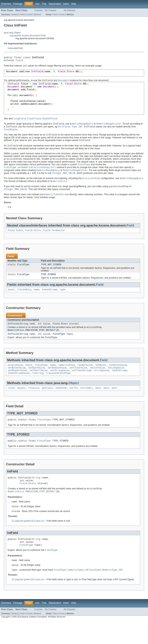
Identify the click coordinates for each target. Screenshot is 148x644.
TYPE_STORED (48, 288)
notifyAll (87, 405)
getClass (48, 405)
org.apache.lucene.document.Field (28, 36)
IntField (13, 338)
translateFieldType (58, 390)
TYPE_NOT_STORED (51, 278)
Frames (38, 10)
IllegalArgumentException (28, 542)
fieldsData (24, 303)
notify (74, 405)
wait (98, 405)
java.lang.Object (12, 33)
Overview (6, 4)
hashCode (61, 405)
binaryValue (15, 381)
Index (66, 4)
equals (21, 405)
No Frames (51, 10)
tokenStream (50, 303)
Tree (44, 4)
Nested (15, 14)
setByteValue (37, 384)
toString (38, 390)
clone (11, 405)
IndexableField (15, 48)
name (36, 303)
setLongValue (116, 384)
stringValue (102, 387)
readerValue (85, 381)
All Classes (69, 10)
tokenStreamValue (19, 390)
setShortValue (39, 387)
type (62, 303)
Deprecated (55, 4)
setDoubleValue (57, 384)
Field (22, 14)
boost (11, 303)
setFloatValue (78, 384)
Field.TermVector (54, 243)
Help (74, 4)
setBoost (101, 381)
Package (18, 4)
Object (74, 400)
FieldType (23, 278)
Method (37, 14)
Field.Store (33, 243)
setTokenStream (82, 387)
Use (37, 4)
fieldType (41, 381)
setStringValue (60, 387)
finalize (34, 405)
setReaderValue (17, 387)
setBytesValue (118, 381)
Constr (29, 14)
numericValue (67, 381)
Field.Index (15, 243)
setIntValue (97, 384)
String (24, 338)
